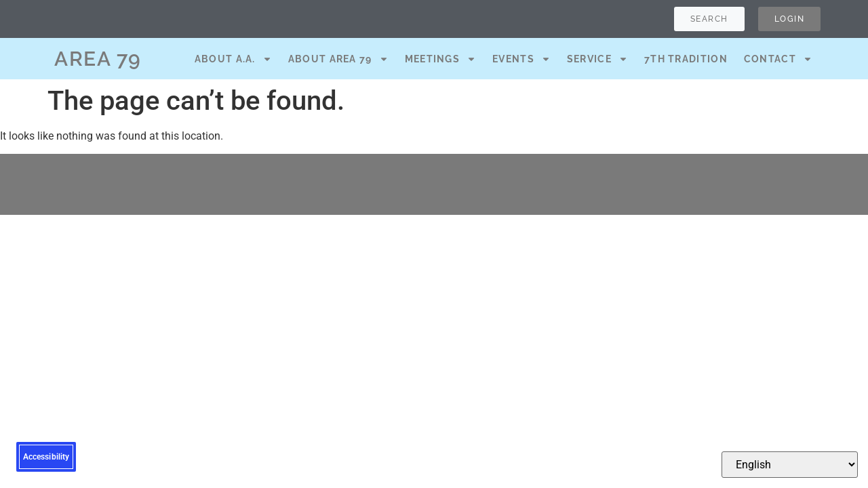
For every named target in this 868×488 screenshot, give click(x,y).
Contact (778, 59)
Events (521, 59)
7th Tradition (686, 59)
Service (597, 59)
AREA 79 (98, 59)
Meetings (440, 59)
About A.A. (233, 59)
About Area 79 (338, 59)
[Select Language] (790, 465)
